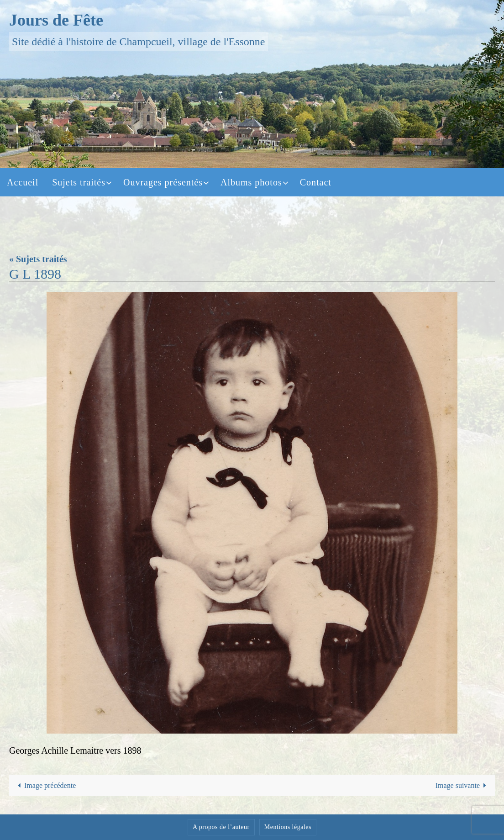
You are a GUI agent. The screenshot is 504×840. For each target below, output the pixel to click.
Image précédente (45, 785)
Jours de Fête (56, 20)
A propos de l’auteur (221, 827)
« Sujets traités (38, 259)
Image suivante (463, 785)
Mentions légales (288, 827)
